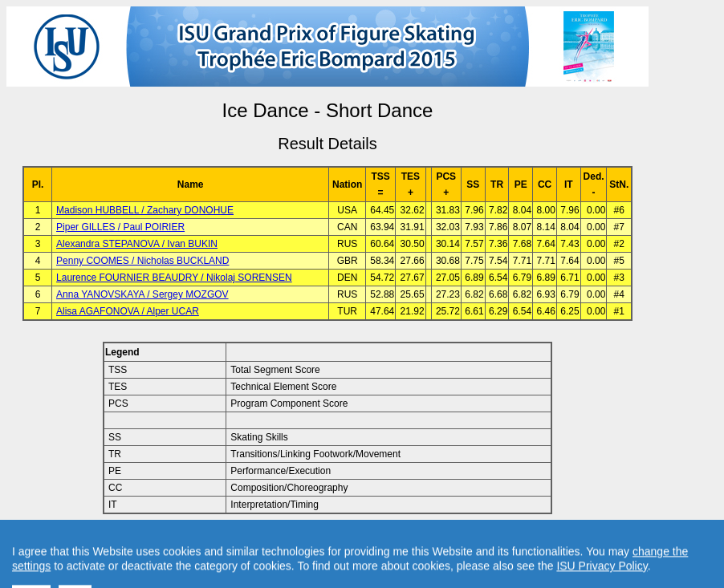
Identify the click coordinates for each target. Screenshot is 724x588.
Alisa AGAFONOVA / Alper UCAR (128, 311)
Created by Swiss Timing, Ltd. (508, 541)
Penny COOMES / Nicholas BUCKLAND (142, 261)
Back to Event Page (125, 541)
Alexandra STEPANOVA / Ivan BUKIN (137, 244)
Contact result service (385, 541)
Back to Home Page (259, 541)
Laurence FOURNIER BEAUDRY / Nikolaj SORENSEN (174, 278)
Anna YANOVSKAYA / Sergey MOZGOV (142, 294)
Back (191, 541)
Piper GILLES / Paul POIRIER (120, 227)
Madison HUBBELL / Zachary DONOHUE (145, 210)
